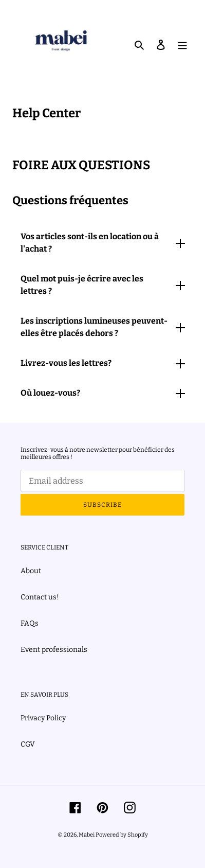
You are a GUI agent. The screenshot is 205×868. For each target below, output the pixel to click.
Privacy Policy (43, 718)
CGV (28, 744)
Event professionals (54, 650)
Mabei (87, 835)
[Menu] (182, 45)
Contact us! (40, 597)
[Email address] (102, 481)
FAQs (30, 623)
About (31, 571)
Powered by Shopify (122, 835)
